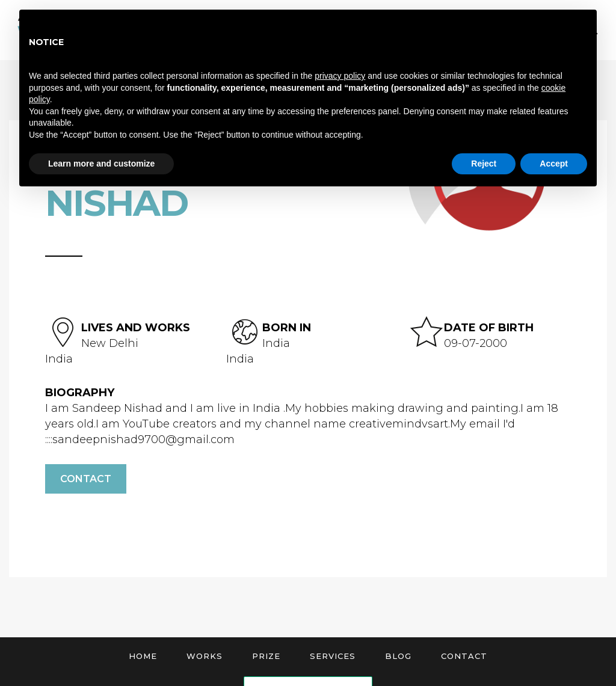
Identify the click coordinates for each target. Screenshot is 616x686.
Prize (266, 656)
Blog (398, 656)
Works (205, 656)
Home (143, 656)
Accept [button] (554, 164)
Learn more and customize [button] (101, 164)
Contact (86, 479)
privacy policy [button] (340, 76)
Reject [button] (484, 164)
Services (333, 656)
